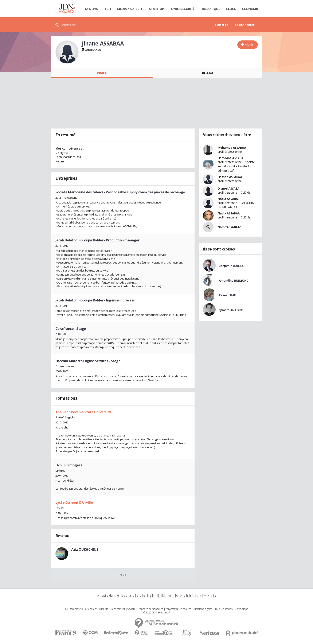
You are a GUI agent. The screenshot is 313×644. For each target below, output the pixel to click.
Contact (92, 609)
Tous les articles (224, 609)
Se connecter (245, 25)
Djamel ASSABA (229, 188)
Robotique (211, 9)
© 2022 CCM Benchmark (157, 613)
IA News (91, 9)
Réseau (207, 73)
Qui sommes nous (75, 609)
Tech (107, 9)
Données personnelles (150, 609)
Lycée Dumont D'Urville (74, 502)
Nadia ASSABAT (229, 199)
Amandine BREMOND (234, 280)
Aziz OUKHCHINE (85, 549)
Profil (102, 73)
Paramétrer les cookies (178, 609)
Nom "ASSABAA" (230, 227)
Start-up (156, 9)
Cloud (231, 9)
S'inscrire (222, 25)
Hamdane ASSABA (231, 158)
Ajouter (250, 44)
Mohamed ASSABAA (232, 148)
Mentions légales (203, 609)
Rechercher (68, 25)
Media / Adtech (129, 9)
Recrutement (118, 609)
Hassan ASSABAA (230, 177)
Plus (123, 574)
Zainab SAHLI (228, 295)
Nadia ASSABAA (229, 213)
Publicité (104, 609)
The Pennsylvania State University (83, 412)
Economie (250, 9)
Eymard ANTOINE (231, 310)
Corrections (241, 609)
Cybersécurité (183, 9)
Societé (131, 609)
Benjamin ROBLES (231, 266)
